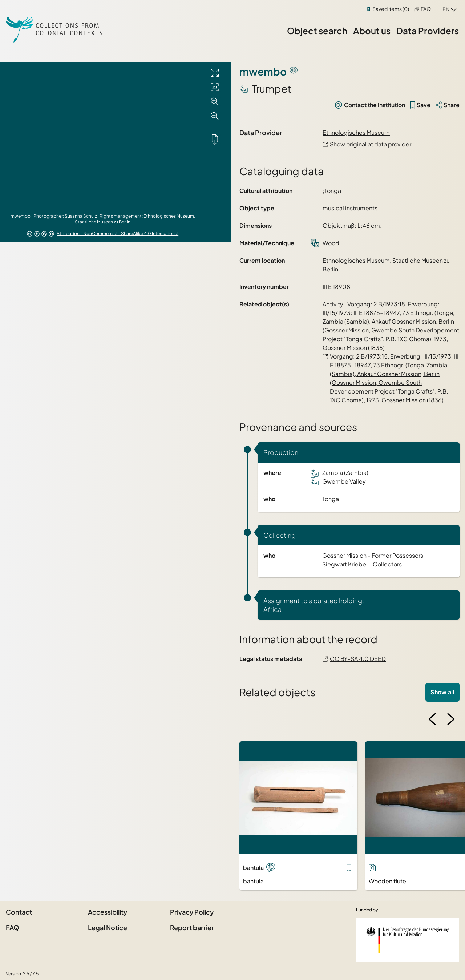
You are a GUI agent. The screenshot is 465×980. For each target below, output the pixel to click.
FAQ (426, 9)
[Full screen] (215, 73)
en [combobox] (446, 9)
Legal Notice (108, 927)
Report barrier (192, 927)
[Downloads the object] (215, 139)
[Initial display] (215, 87)
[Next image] (451, 719)
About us (372, 31)
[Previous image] (432, 719)
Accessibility (108, 912)
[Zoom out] (215, 116)
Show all (442, 692)
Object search (317, 31)
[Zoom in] (215, 102)
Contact (19, 912)
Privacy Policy (192, 912)
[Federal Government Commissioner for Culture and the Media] (408, 940)
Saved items (391, 9)
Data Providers (428, 31)
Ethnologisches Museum (356, 132)
